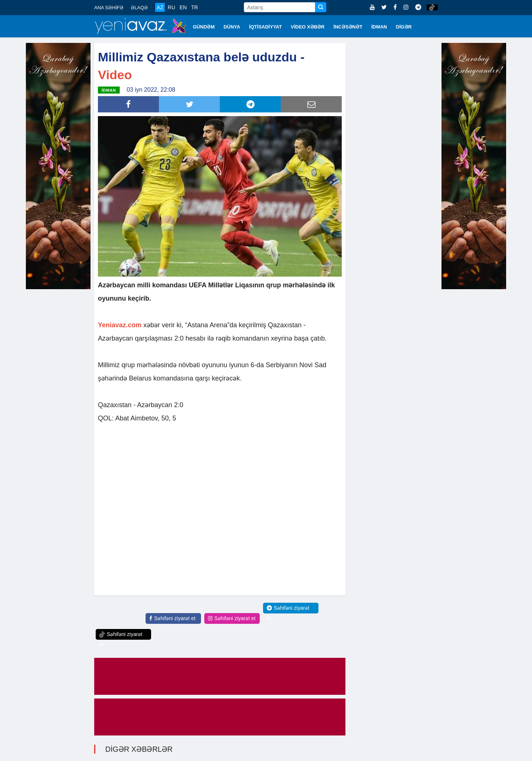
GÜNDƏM (204, 27)
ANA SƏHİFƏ (109, 8)
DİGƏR (404, 27)
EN (183, 7)
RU (171, 7)
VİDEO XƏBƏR (308, 27)
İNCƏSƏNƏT (348, 27)
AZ (160, 7)
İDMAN (379, 27)
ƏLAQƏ (139, 8)
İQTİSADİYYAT (265, 27)
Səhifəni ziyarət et (172, 618)
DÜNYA (232, 27)
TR (195, 7)
